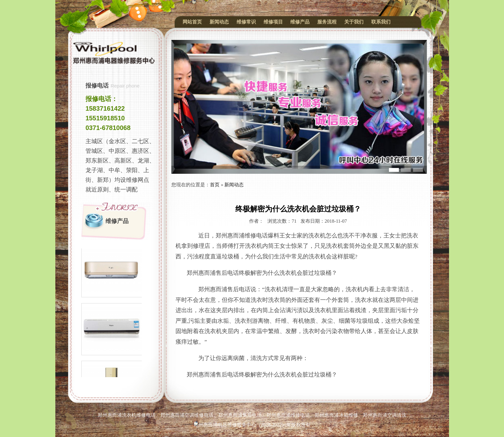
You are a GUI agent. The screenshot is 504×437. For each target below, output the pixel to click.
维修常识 (246, 22)
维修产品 (300, 22)
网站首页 (192, 22)
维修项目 (273, 22)
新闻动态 (219, 22)
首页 (215, 185)
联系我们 (381, 22)
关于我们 (354, 22)
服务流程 (327, 22)
